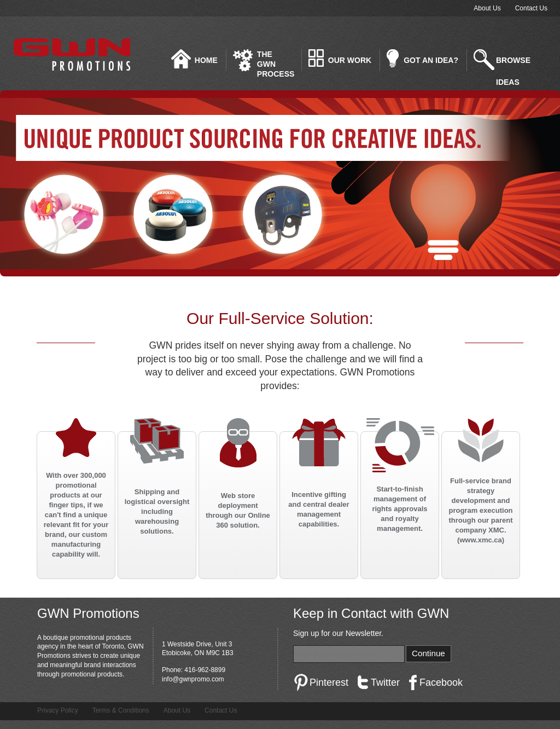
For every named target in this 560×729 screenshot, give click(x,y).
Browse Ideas (513, 63)
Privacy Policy (58, 710)
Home (206, 60)
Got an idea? (431, 60)
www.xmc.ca (481, 540)
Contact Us (531, 8)
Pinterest (329, 682)
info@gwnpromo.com (193, 679)
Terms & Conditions (121, 710)
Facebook (441, 682)
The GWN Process (276, 60)
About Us (487, 8)
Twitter (385, 682)
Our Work (350, 60)
